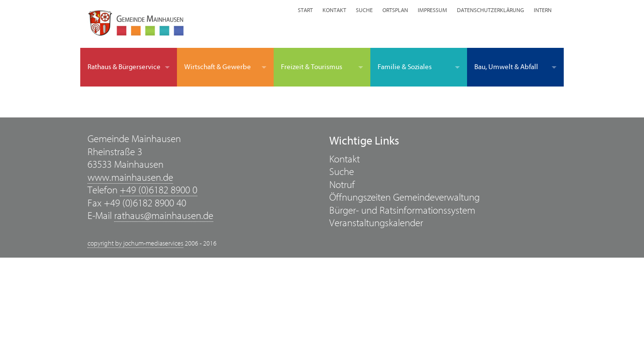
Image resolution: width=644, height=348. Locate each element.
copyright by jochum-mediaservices (135, 244)
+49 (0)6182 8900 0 (159, 190)
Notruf (342, 185)
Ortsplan (395, 10)
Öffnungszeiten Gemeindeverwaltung (404, 197)
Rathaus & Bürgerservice (124, 67)
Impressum (432, 10)
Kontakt (334, 10)
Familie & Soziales (405, 67)
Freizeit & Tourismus (312, 67)
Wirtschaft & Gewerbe (218, 67)
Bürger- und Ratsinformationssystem (402, 210)
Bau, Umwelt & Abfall (506, 67)
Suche (364, 10)
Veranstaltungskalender (376, 223)
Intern (543, 10)
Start (305, 10)
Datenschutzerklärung (490, 10)
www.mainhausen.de (130, 178)
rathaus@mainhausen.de (164, 216)
